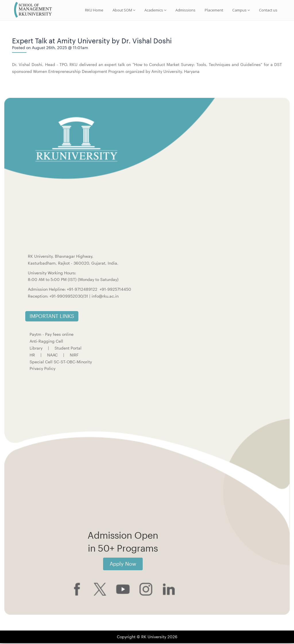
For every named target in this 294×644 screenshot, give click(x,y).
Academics (155, 10)
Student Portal (68, 349)
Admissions (185, 10)
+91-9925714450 (115, 290)
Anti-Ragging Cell (46, 342)
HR (32, 355)
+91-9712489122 (82, 290)
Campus (241, 10)
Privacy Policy (42, 369)
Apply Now (123, 565)
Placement (214, 10)
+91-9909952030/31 (69, 297)
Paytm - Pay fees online (52, 335)
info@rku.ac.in (105, 297)
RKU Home (94, 10)
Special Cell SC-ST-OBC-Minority (61, 362)
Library (36, 349)
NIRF (74, 355)
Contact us (268, 10)
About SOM (124, 10)
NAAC (52, 355)
